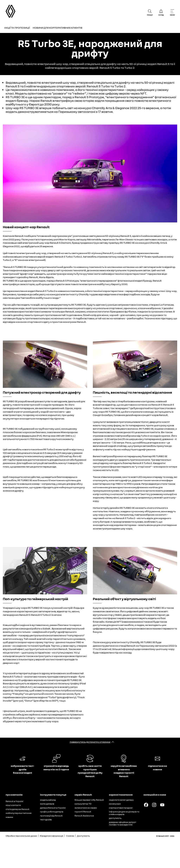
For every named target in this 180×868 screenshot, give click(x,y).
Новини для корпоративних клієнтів (57, 28)
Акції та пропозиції (17, 28)
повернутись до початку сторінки (90, 742)
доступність (115, 818)
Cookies (70, 836)
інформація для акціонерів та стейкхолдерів (124, 813)
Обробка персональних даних (21, 836)
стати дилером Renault (17, 809)
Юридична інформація (52, 836)
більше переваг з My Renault (89, 800)
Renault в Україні (14, 801)
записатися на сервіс (86, 808)
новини (9, 817)
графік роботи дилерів (52, 812)
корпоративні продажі (121, 808)
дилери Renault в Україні (53, 808)
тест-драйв (46, 819)
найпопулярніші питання (19, 813)
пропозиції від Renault (51, 816)
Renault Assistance (84, 816)
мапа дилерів (47, 804)
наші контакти (13, 805)
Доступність (83, 836)
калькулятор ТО (83, 804)
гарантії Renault (83, 812)
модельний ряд (48, 800)
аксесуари (115, 804)
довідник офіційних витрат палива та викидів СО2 (123, 823)
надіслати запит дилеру (121, 800)
